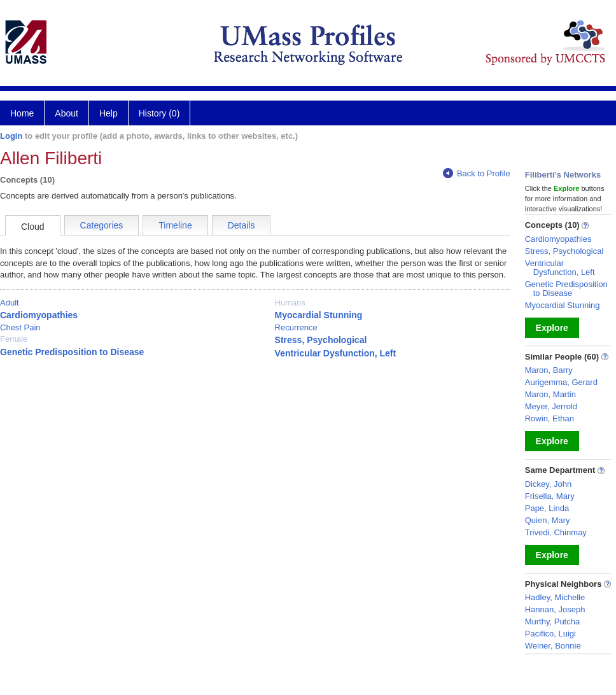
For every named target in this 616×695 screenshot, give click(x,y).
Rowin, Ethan (549, 418)
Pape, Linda (547, 508)
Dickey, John (548, 484)
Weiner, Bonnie (553, 646)
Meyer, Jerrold (551, 406)
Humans (290, 303)
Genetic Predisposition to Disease (72, 352)
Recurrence (296, 327)
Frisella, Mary (550, 496)
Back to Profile (477, 173)
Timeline (175, 225)
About (66, 113)
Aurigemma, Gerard (561, 382)
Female (14, 339)
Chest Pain (20, 327)
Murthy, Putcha (552, 621)
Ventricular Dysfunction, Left (336, 353)
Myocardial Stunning (319, 315)
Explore (552, 328)
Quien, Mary (548, 520)
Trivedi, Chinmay (556, 532)
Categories (102, 225)
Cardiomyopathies (39, 315)
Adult (10, 303)
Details (241, 225)
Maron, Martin (550, 394)
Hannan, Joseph (555, 609)
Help (108, 113)
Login (11, 136)
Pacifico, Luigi (550, 634)
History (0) (159, 113)
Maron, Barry (549, 370)
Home (22, 113)
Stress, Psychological (321, 340)
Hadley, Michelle (555, 597)
